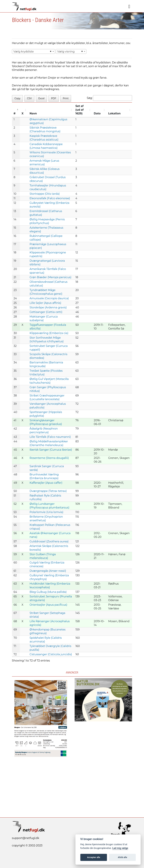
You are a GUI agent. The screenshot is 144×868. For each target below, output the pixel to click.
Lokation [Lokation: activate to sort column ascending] (114, 113)
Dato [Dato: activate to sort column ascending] (97, 113)
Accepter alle (94, 857)
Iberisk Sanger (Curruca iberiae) (51, 450)
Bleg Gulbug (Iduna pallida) (48, 592)
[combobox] (34, 51)
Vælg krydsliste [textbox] (24, 52)
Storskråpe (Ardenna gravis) (48, 307)
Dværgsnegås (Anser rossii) (48, 571)
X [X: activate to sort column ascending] (22, 113)
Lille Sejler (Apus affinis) (45, 303)
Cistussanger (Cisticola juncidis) (51, 654)
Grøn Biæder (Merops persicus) (51, 277)
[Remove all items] (50, 51)
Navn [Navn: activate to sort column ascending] (33, 113)
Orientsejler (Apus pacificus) (49, 605)
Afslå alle (123, 857)
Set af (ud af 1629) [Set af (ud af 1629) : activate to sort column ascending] (79, 110)
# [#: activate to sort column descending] (15, 113)
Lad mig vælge (120, 848)
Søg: (109, 98)
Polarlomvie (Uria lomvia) (46, 512)
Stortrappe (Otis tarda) (45, 194)
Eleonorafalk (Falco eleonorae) (50, 198)
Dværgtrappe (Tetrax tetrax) (48, 491)
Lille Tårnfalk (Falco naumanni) (50, 437)
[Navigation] (129, 7)
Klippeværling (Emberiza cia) (49, 333)
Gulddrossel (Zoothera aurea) (49, 541)
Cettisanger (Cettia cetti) (46, 312)
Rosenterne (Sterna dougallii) (49, 458)
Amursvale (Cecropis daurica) (49, 298)
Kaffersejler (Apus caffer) (46, 483)
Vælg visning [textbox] (66, 52)
